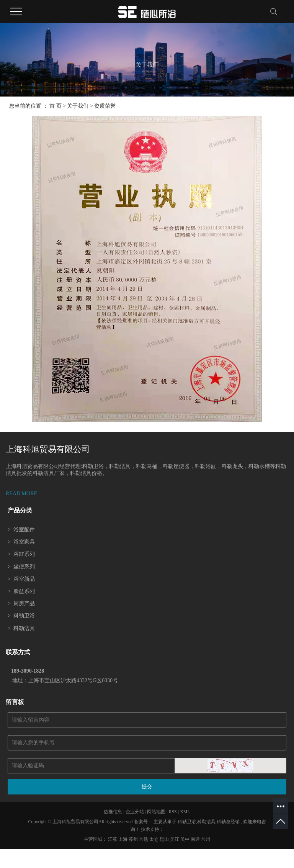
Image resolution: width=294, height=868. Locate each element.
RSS (172, 812)
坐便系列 (21, 567)
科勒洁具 (21, 628)
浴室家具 (21, 542)
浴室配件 (21, 530)
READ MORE (21, 494)
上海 (123, 839)
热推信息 (113, 812)
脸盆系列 (21, 591)
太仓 (154, 839)
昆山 (165, 839)
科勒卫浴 (21, 616)
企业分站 (135, 812)
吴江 (175, 839)
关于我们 (78, 106)
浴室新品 (21, 579)
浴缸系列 (21, 554)
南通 (196, 839)
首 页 (56, 106)
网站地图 (157, 812)
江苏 (113, 839)
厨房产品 (21, 604)
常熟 (144, 839)
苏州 (134, 839)
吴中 (185, 839)
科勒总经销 (228, 822)
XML (185, 812)
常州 (206, 839)
